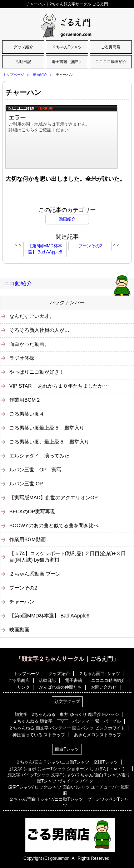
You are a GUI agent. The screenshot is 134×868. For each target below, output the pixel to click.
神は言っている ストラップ (39, 735)
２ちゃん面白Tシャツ (100, 674)
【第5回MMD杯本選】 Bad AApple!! (45, 249)
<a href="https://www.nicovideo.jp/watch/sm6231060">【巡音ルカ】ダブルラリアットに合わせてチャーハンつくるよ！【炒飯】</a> (61, 137)
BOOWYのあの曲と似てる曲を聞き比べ (54, 525)
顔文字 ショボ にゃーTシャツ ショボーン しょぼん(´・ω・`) (69, 769)
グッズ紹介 (23, 47)
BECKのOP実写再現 (32, 511)
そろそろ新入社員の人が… (39, 330)
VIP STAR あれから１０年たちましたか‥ (59, 386)
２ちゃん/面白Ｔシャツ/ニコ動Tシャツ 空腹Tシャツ (67, 762)
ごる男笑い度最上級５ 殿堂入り (47, 428)
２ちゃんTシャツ (67, 47)
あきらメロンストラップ (98, 735)
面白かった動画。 (29, 344)
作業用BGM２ (25, 400)
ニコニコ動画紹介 (111, 62)
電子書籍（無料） (67, 62)
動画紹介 (40, 75)
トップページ (14, 75)
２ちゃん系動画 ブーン (35, 574)
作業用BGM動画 (28, 539)
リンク (24, 687)
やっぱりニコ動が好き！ (37, 372)
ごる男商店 (111, 47)
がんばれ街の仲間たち (60, 687)
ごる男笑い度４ (27, 414)
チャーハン (23, 92)
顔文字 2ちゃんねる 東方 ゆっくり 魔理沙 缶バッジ (67, 714)
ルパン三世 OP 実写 (35, 470)
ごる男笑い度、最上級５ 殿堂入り (49, 442)
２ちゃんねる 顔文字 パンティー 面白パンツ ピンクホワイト (67, 728)
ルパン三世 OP (26, 484)
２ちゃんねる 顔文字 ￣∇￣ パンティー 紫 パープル (67, 721)
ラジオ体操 (22, 358)
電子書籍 (74, 680)
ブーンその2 (90, 246)
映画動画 (19, 630)
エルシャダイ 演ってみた (39, 456)
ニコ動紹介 (18, 283)
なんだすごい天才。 (32, 316)
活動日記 (23, 62)
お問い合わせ (104, 687)
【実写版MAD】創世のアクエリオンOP (53, 498)
